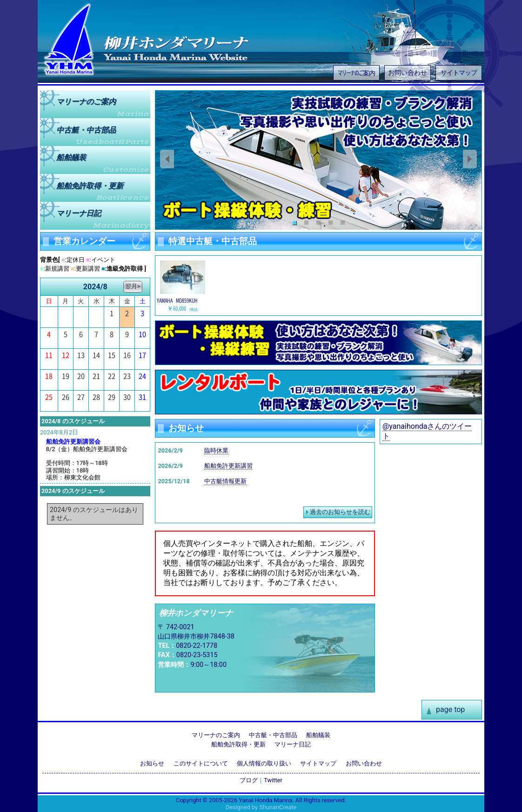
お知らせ (152, 763)
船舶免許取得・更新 (238, 744)
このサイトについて (201, 763)
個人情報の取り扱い (264, 763)
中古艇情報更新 (225, 481)
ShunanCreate (278, 807)
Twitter (273, 780)
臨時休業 (216, 450)
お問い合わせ (408, 73)
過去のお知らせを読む (340, 512)
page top (450, 709)
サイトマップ (459, 73)
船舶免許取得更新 (90, 185)
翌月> (133, 286)
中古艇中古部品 (86, 130)
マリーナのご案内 (356, 72)
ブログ (249, 780)
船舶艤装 (71, 157)
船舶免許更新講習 (228, 466)
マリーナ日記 (79, 213)
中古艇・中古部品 (273, 735)
